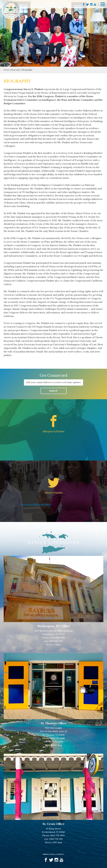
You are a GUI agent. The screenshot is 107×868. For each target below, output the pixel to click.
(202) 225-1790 (57, 638)
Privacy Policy (49, 854)
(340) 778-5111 (56, 839)
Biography (16, 70)
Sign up (54, 391)
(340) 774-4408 (57, 738)
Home (7, 70)
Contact (60, 854)
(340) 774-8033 (56, 742)
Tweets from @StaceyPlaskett (35, 504)
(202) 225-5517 (56, 641)
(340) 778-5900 (57, 835)
